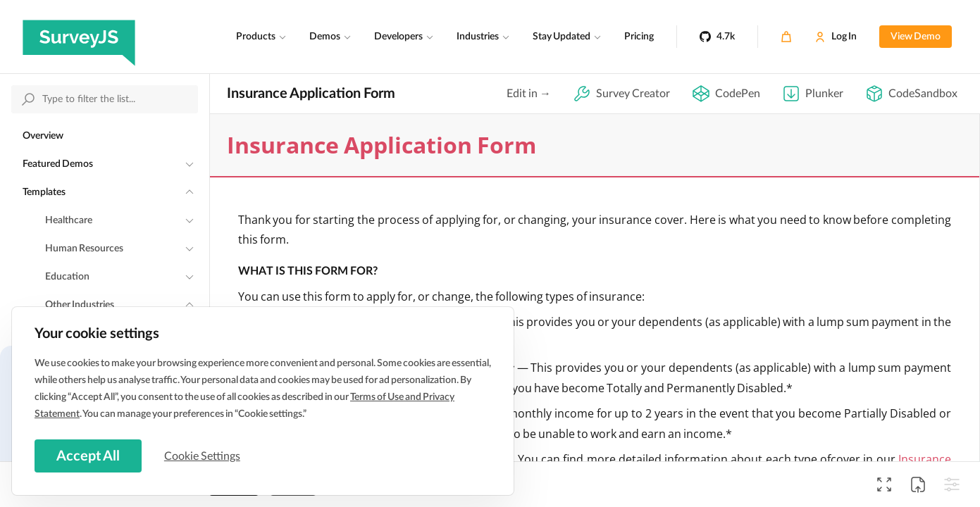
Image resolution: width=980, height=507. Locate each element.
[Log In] (836, 37)
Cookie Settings (204, 456)
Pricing (639, 37)
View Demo (916, 37)
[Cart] (786, 37)
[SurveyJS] (79, 37)
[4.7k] (717, 37)
